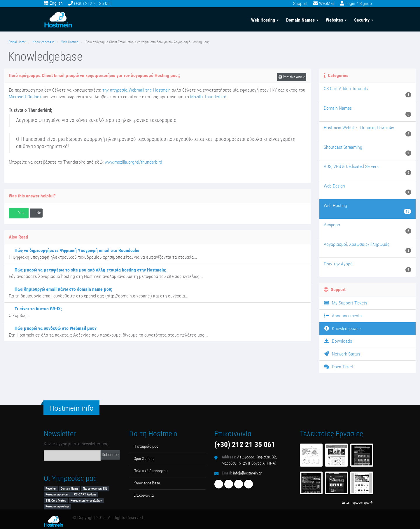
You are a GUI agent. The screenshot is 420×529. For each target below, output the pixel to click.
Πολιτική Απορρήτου (151, 471)
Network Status (342, 354)
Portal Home (17, 42)
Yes (19, 213)
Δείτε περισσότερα (357, 502)
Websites (334, 20)
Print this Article (292, 77)
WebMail (327, 3)
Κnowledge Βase (147, 483)
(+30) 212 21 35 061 (93, 3)
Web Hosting (263, 20)
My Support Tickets (345, 303)
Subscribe (110, 455)
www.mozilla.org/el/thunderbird (133, 162)
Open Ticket (338, 367)
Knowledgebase (43, 42)
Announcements (343, 316)
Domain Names (300, 20)
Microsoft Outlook (25, 97)
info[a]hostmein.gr (247, 473)
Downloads (338, 341)
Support (300, 3)
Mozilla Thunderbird (208, 97)
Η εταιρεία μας (146, 446)
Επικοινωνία (144, 495)
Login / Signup (359, 3)
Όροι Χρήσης (144, 459)
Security (362, 20)
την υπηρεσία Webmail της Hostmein (136, 90)
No (36, 213)
